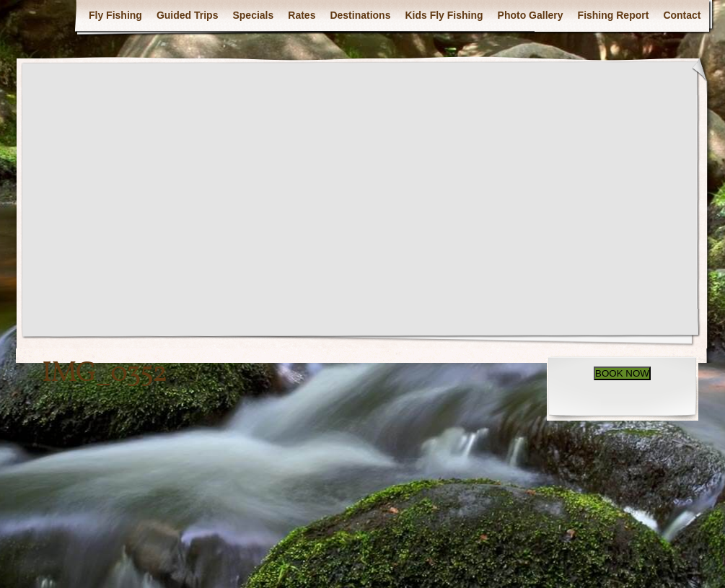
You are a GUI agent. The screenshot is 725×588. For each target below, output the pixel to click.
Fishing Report (614, 15)
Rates (302, 15)
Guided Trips (188, 15)
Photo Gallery (531, 15)
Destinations (360, 15)
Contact (682, 15)
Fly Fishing (115, 15)
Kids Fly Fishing (444, 15)
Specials (253, 15)
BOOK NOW (622, 373)
